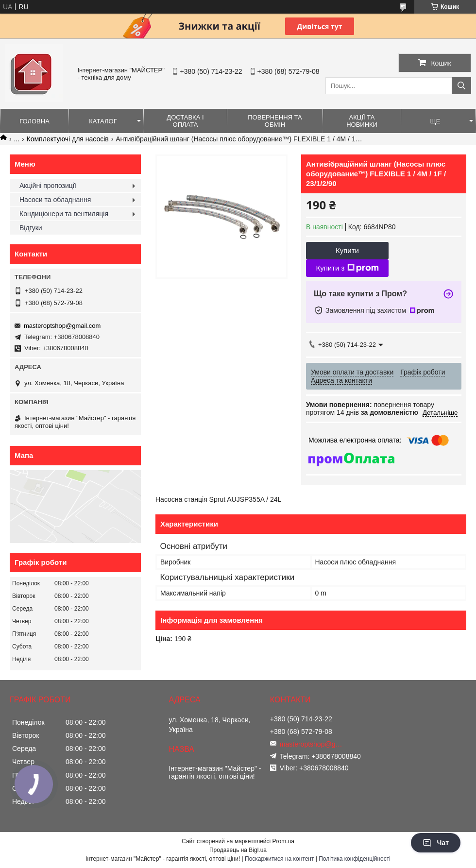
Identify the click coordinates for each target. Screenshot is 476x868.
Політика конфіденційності (355, 859)
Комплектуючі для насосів (68, 139)
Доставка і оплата (185, 121)
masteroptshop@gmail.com (62, 326)
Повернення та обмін (275, 121)
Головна (34, 121)
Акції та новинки (362, 121)
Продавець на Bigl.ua (238, 850)
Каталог (103, 121)
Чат (436, 843)
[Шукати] (461, 86)
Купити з (347, 268)
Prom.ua (283, 841)
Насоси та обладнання (55, 200)
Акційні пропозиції (48, 186)
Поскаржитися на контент (279, 859)
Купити (347, 250)
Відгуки (31, 228)
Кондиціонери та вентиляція (64, 214)
